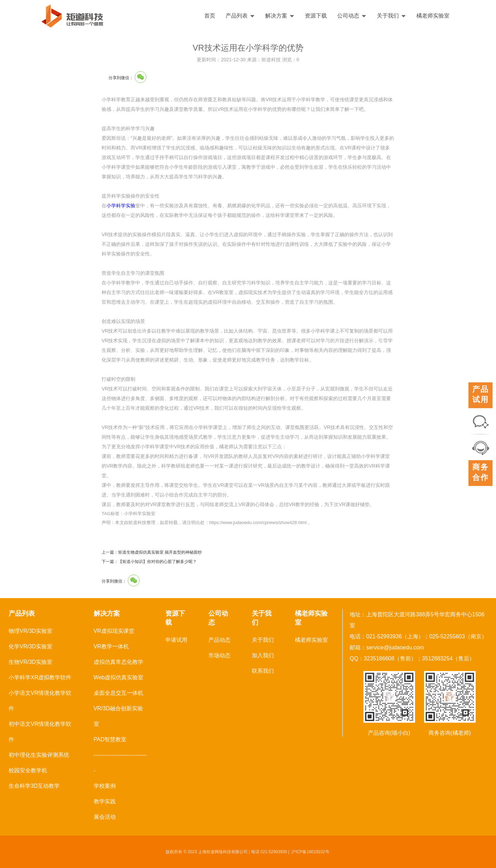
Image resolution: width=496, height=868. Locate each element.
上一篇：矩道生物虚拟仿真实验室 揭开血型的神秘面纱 (152, 552)
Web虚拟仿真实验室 (119, 677)
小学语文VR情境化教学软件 (40, 701)
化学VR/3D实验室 (30, 646)
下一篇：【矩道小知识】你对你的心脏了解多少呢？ (149, 562)
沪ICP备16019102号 (310, 852)
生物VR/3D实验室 (30, 662)
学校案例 (105, 786)
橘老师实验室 (433, 16)
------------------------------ (120, 763)
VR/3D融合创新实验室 (118, 716)
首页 (210, 16)
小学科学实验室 (140, 514)
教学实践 (105, 801)
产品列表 (240, 16)
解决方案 (280, 16)
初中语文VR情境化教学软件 (40, 732)
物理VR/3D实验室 (30, 631)
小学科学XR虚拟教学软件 (40, 677)
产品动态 (219, 640)
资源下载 (316, 16)
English (471, 16)
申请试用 (176, 640)
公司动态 (352, 16)
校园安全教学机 (28, 770)
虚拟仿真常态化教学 (118, 662)
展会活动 (105, 817)
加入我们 (263, 655)
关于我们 (391, 16)
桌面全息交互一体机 (118, 693)
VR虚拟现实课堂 (114, 631)
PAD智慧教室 (110, 739)
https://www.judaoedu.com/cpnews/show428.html (258, 522)
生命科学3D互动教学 (34, 786)
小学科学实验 (121, 206)
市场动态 (219, 655)
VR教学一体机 (111, 646)
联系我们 (263, 671)
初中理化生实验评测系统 (39, 755)
